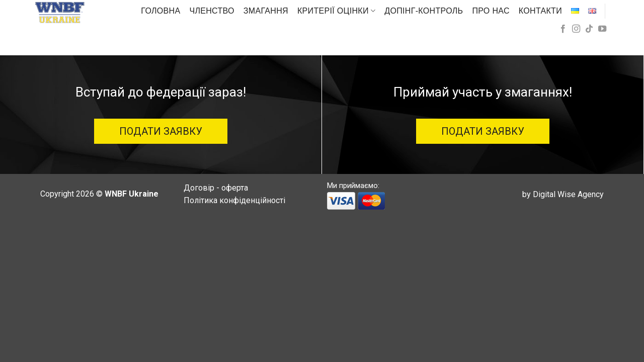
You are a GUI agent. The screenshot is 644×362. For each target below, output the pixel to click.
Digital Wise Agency (568, 194)
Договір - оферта (216, 188)
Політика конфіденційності (234, 200)
